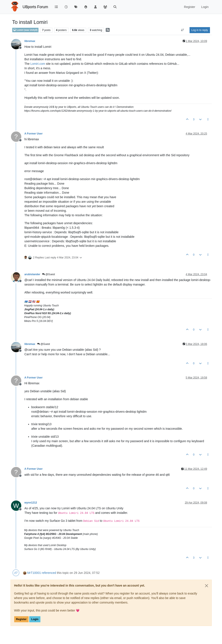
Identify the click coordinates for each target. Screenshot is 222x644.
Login (35, 619)
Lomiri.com (38, 64)
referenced (49, 573)
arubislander (32, 274)
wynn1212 (31, 503)
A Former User (34, 134)
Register (21, 619)
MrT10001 (34, 573)
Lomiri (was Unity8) (25, 30)
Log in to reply (200, 30)
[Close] (207, 586)
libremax (30, 41)
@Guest (49, 274)
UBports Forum (35, 7)
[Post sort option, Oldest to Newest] (182, 30)
